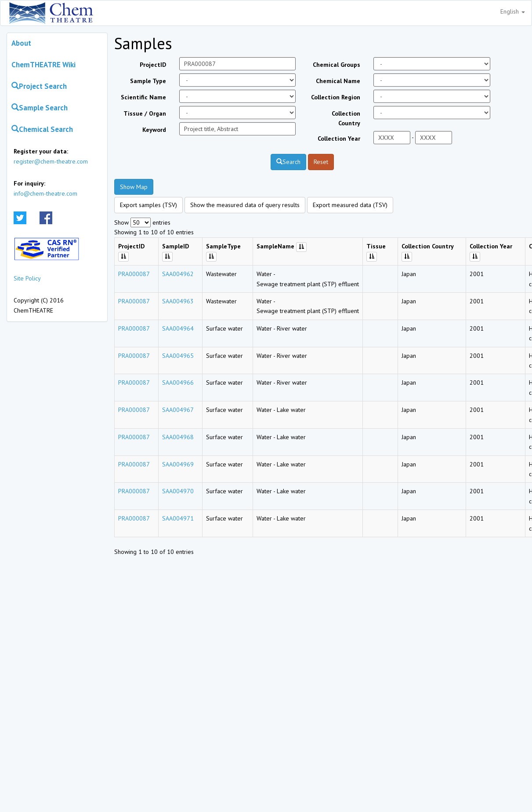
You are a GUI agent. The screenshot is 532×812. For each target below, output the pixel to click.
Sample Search (40, 108)
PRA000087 (134, 274)
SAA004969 (178, 464)
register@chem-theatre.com (51, 161)
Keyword (154, 130)
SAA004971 (178, 518)
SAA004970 (178, 491)
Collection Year (339, 138)
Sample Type (148, 81)
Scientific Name (143, 97)
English (513, 11)
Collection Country (346, 118)
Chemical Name (338, 81)
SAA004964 (178, 328)
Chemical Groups (337, 65)
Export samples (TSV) (148, 205)
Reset (321, 162)
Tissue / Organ (145, 113)
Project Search (39, 86)
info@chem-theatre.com (45, 193)
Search (288, 162)
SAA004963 (178, 301)
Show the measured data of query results (245, 205)
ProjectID (153, 65)
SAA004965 (178, 356)
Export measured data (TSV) (350, 205)
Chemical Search (42, 129)
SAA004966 (178, 382)
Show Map (134, 187)
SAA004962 (178, 274)
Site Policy (27, 278)
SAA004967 (178, 410)
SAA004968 (178, 437)
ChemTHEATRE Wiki (43, 65)
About (21, 43)
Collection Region (336, 97)
